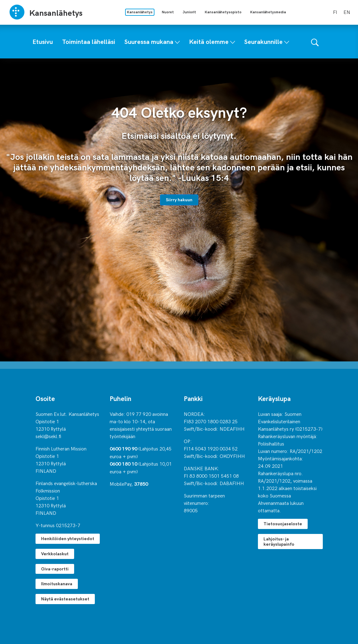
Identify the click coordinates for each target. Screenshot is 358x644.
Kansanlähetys (140, 12)
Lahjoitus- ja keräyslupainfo (279, 541)
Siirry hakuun (179, 200)
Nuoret (168, 12)
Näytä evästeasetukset (65, 599)
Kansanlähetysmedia (268, 12)
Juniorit (189, 12)
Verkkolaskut (55, 554)
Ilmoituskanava (57, 584)
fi (335, 12)
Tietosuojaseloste (283, 524)
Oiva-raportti (55, 569)
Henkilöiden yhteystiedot (68, 538)
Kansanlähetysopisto (223, 12)
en (347, 12)
